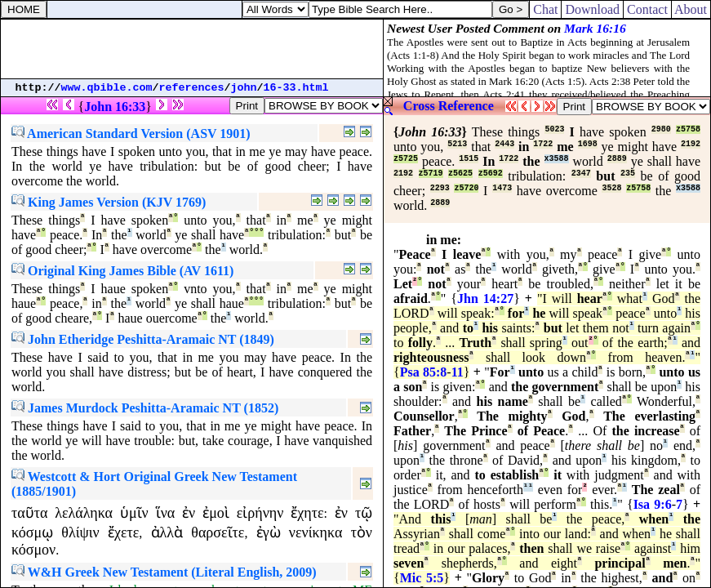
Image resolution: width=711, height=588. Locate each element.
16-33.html (296, 88)
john (244, 88)
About (691, 9)
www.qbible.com (107, 88)
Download (592, 9)
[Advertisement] (192, 49)
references (192, 88)
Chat (545, 9)
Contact (647, 9)
